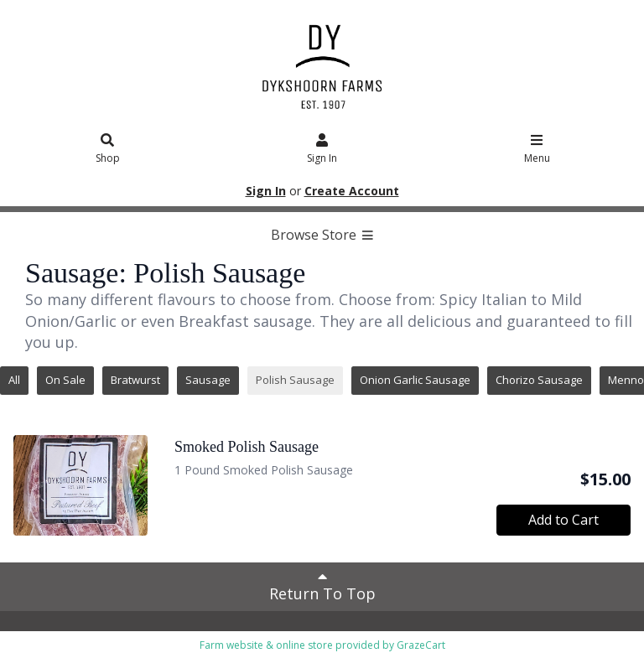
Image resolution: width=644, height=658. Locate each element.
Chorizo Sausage (539, 380)
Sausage (208, 380)
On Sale (65, 380)
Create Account (352, 191)
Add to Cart (563, 520)
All (14, 380)
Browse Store (322, 235)
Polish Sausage (295, 380)
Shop (108, 150)
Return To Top (322, 586)
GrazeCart (421, 645)
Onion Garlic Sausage (415, 380)
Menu (537, 150)
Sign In (322, 150)
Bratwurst (135, 380)
